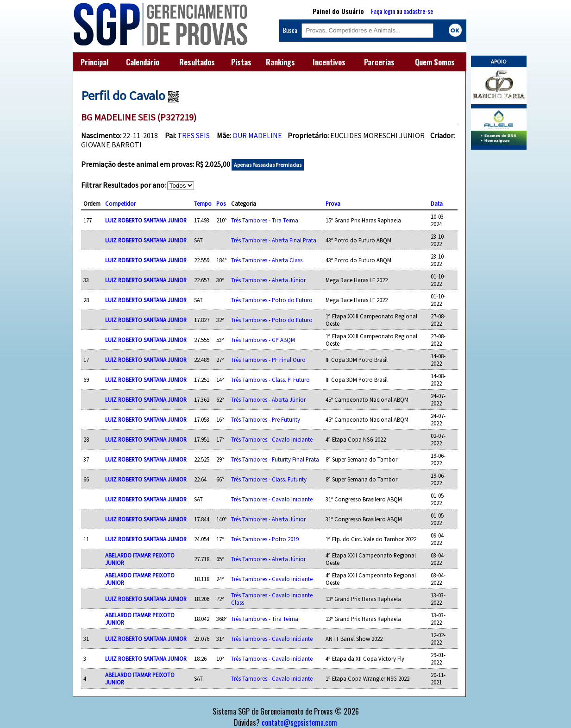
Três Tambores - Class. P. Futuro (270, 380)
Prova (333, 203)
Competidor (120, 203)
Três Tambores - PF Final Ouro (268, 360)
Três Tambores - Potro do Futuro (272, 300)
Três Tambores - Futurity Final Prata (275, 459)
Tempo (203, 203)
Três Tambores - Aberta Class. (267, 260)
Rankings (280, 62)
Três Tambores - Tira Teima (265, 220)
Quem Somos (435, 62)
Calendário (143, 62)
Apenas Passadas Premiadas (268, 165)
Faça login (383, 11)
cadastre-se (418, 11)
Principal (94, 62)
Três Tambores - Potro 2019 (265, 539)
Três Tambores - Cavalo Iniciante (272, 439)
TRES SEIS (194, 135)
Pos (221, 203)
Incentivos (329, 62)
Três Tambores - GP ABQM (263, 340)
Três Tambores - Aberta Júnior (268, 280)
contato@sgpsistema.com (299, 722)
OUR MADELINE (257, 135)
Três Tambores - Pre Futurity (266, 419)
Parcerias (379, 62)
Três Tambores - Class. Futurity (269, 479)
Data (437, 203)
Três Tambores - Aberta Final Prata (274, 240)
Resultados (197, 62)
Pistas (241, 62)
